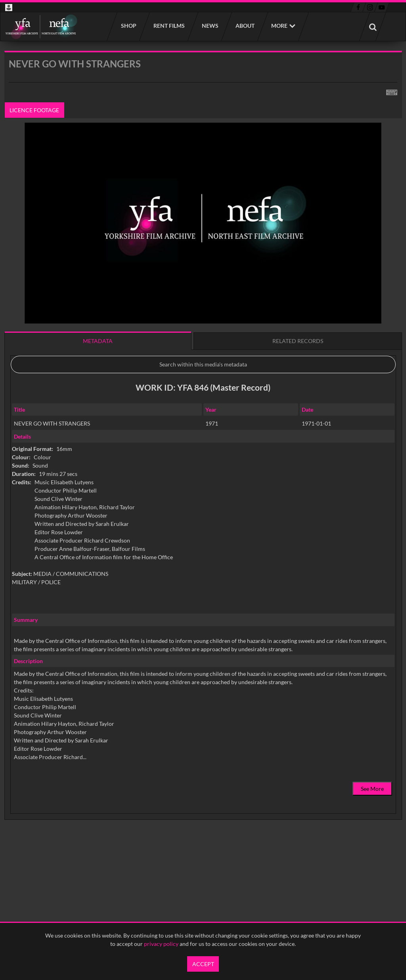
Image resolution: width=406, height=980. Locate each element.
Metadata (98, 341)
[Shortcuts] (392, 91)
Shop (128, 26)
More (279, 26)
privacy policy (161, 944)
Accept (203, 964)
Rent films (169, 26)
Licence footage (34, 110)
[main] (203, 455)
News (210, 26)
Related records (298, 341)
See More (372, 789)
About (245, 26)
